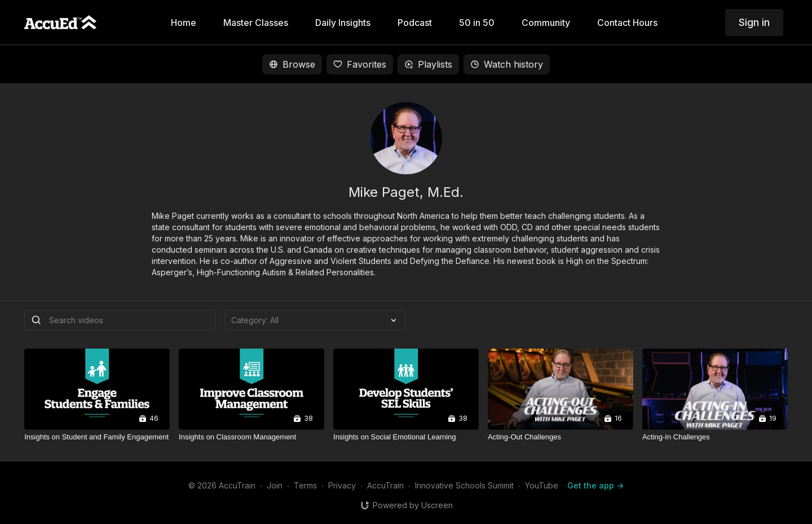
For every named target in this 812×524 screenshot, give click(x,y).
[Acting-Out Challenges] (561, 437)
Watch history (507, 64)
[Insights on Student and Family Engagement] (97, 437)
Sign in (754, 22)
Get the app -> (595, 485)
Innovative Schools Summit (464, 485)
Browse (292, 64)
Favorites (360, 64)
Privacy (342, 485)
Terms (305, 485)
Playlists (428, 64)
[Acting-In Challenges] (715, 437)
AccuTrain (385, 485)
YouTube (542, 485)
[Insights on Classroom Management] (251, 437)
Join (275, 485)
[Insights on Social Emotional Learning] (406, 437)
